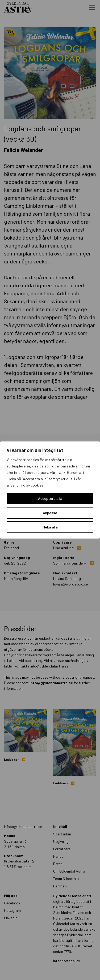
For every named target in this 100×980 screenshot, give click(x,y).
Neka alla (50, 527)
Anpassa (50, 513)
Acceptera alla (50, 498)
